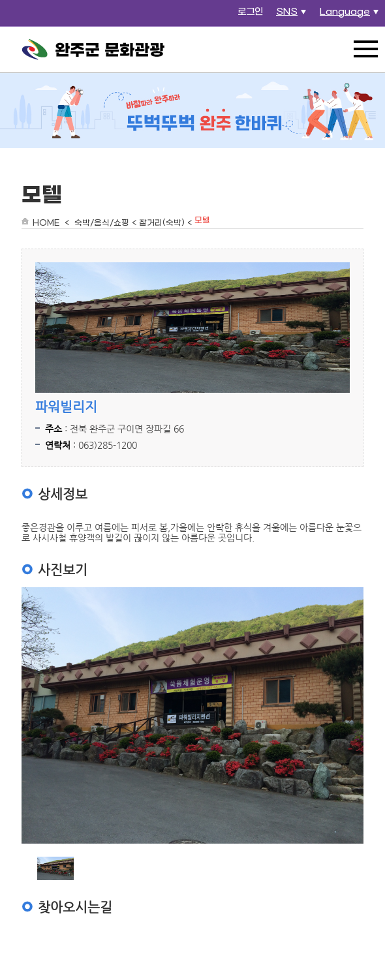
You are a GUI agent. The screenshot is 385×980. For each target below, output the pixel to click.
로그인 (250, 12)
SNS (293, 16)
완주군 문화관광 (93, 50)
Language (351, 16)
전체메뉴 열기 (365, 49)
